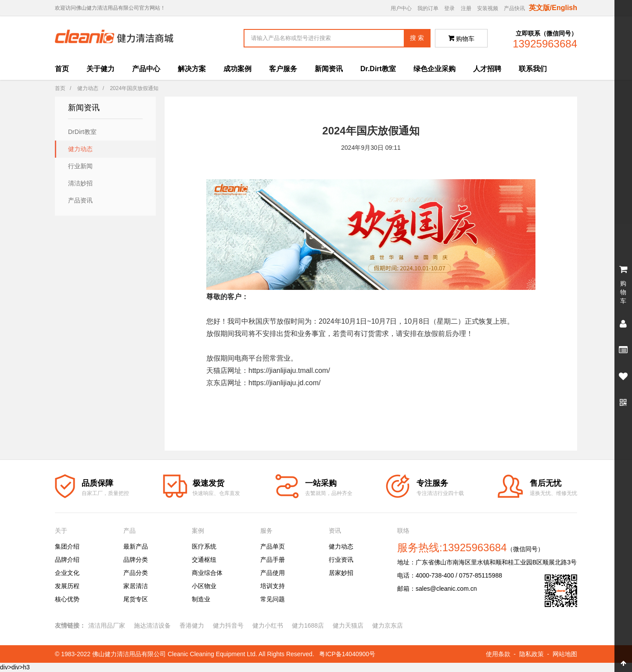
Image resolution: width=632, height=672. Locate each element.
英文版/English (553, 8)
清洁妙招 (80, 183)
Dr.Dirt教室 (378, 69)
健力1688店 (308, 625)
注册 (466, 8)
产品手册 (273, 560)
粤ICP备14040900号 (347, 654)
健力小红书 (268, 625)
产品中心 (146, 69)
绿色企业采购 (434, 69)
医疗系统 (204, 546)
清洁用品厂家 (107, 625)
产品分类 (136, 573)
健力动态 (88, 88)
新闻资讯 (329, 69)
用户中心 (401, 8)
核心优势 (67, 599)
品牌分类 (136, 560)
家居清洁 (136, 586)
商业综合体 (207, 573)
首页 (62, 69)
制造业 (201, 599)
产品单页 (273, 546)
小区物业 (204, 586)
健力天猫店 (348, 625)
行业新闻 (80, 166)
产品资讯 (80, 200)
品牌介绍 (67, 560)
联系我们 (533, 69)
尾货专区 (136, 599)
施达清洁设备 (152, 625)
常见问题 (273, 599)
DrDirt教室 (82, 132)
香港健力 (192, 625)
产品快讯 (514, 8)
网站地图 (565, 654)
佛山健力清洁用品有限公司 (129, 654)
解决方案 (192, 69)
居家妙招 (341, 573)
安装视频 (488, 8)
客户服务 (283, 69)
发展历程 (67, 586)
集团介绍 (67, 546)
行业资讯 (341, 560)
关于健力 (101, 69)
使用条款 (498, 654)
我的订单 (428, 8)
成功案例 (237, 69)
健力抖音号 (228, 625)
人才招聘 (487, 69)
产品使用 (273, 573)
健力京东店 (388, 625)
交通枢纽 (204, 560)
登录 (449, 8)
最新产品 (136, 546)
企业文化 (67, 573)
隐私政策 (531, 654)
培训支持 (273, 586)
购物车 (461, 39)
